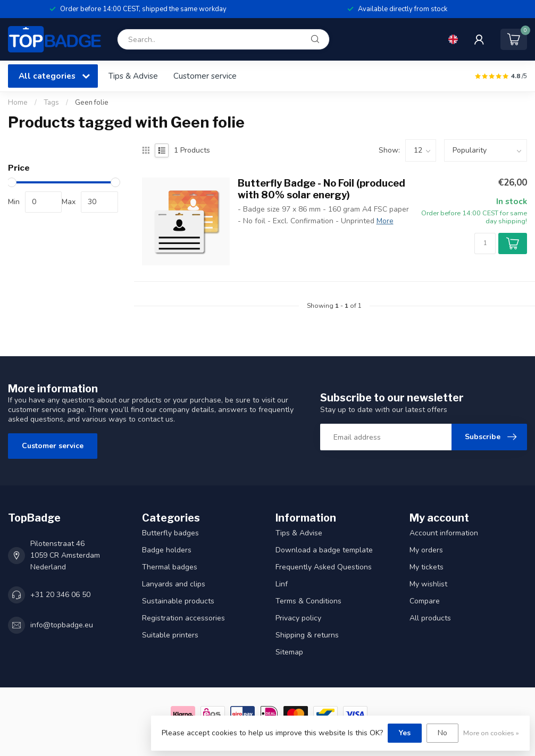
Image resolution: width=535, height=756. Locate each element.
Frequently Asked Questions (324, 567)
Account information (444, 533)
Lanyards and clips (174, 584)
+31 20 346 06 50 (60, 595)
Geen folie (92, 103)
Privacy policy (298, 618)
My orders (426, 550)
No (442, 733)
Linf (282, 584)
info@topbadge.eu (62, 625)
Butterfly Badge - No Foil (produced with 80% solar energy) (321, 189)
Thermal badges (170, 567)
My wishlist (428, 584)
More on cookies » (491, 733)
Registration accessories (183, 618)
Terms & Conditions (308, 601)
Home (18, 103)
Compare (425, 601)
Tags (51, 103)
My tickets (427, 567)
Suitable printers (170, 635)
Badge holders (167, 550)
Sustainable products (178, 601)
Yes (405, 733)
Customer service (205, 76)
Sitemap (289, 652)
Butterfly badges (170, 533)
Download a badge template (324, 550)
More (385, 221)
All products (430, 618)
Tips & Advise (133, 76)
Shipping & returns (307, 635)
